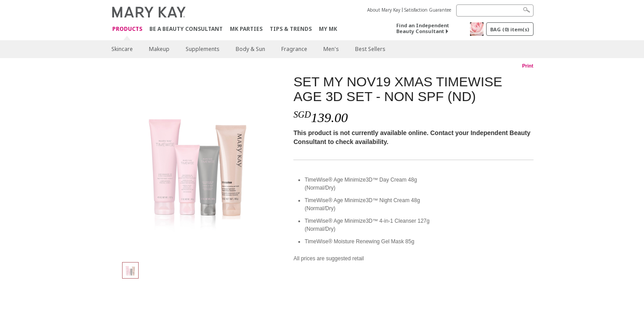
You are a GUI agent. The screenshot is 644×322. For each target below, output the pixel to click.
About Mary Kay (384, 10)
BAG (510, 29)
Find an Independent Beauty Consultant (423, 28)
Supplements (203, 49)
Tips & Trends (291, 29)
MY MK (328, 29)
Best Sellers (370, 49)
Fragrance (294, 49)
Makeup (159, 49)
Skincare (122, 49)
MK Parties (246, 29)
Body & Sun (250, 49)
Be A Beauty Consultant (186, 29)
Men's (331, 49)
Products (127, 29)
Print (527, 66)
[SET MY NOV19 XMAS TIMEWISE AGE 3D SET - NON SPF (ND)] (199, 164)
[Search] (495, 11)
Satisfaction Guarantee (428, 10)
